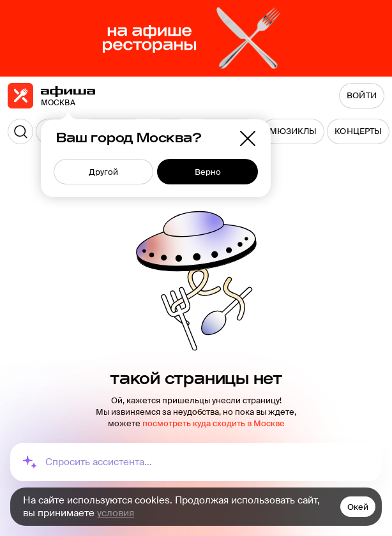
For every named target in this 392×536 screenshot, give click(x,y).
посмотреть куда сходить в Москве (214, 423)
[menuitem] (293, 131)
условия (116, 513)
